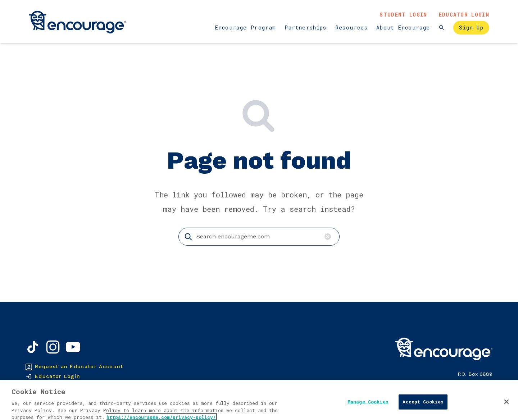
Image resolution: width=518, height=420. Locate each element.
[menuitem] (245, 28)
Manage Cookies (368, 410)
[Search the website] (442, 28)
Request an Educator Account (79, 366)
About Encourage (403, 28)
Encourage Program (245, 28)
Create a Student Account (74, 386)
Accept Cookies (423, 410)
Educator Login (464, 15)
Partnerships (305, 28)
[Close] (506, 410)
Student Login (403, 15)
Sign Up (471, 28)
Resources (351, 28)
